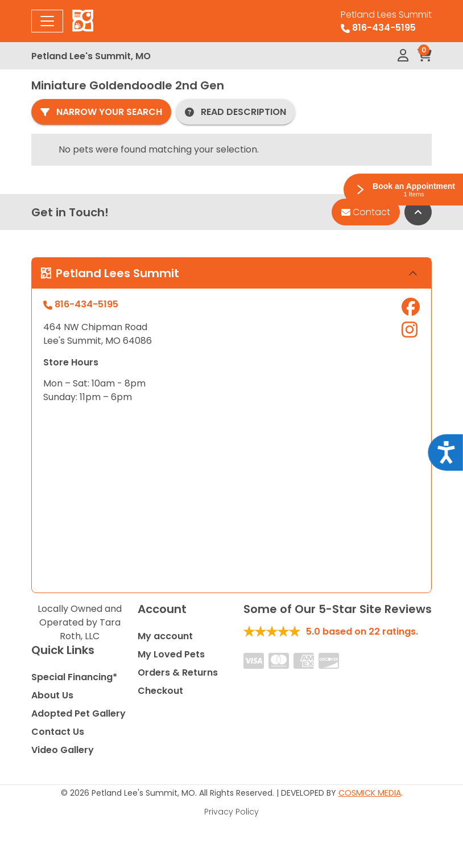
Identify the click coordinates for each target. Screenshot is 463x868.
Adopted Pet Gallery (78, 713)
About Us (52, 695)
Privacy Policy (231, 812)
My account (165, 636)
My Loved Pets (171, 654)
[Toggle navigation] (47, 21)
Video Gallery (63, 750)
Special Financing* (74, 677)
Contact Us (58, 732)
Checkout (160, 691)
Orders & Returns (178, 672)
